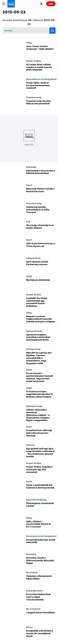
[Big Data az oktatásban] (41, 284)
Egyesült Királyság (36, 500)
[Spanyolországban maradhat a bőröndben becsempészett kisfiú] (41, 339)
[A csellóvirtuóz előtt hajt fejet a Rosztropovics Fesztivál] (41, 434)
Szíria (29, 481)
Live (51, 4)
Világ (29, 43)
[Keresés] (29, 31)
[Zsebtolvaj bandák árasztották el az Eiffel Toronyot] (41, 211)
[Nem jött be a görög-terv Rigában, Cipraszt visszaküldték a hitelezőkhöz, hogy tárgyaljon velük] (41, 358)
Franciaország (34, 97)
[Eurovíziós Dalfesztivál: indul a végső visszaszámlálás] (41, 598)
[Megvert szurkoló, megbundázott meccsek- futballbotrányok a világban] (41, 321)
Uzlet (29, 427)
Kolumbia (31, 167)
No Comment (33, 609)
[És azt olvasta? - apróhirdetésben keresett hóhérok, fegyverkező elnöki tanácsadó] (41, 377)
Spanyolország (34, 331)
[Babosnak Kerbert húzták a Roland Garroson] (41, 193)
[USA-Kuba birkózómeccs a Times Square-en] (41, 248)
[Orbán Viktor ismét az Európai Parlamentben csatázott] (41, 87)
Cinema (30, 445)
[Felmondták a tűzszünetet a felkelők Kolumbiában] (41, 175)
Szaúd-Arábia (34, 61)
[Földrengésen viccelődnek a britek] (41, 507)
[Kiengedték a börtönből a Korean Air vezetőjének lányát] (41, 635)
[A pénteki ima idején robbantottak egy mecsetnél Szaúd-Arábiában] (41, 302)
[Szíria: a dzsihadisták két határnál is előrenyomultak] (41, 489)
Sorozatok (32, 572)
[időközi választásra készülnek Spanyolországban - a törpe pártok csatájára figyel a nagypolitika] (41, 415)
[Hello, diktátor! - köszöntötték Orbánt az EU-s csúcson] (41, 526)
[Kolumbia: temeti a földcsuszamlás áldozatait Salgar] (41, 562)
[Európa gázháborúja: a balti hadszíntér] (41, 544)
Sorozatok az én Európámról (41, 79)
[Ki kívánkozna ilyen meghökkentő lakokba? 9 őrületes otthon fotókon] (41, 396)
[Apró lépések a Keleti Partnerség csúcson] (41, 266)
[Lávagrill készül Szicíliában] (41, 617)
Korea (29, 627)
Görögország (33, 349)
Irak (28, 221)
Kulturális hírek (34, 591)
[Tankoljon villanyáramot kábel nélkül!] (41, 580)
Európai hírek (33, 258)
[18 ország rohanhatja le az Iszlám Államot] (41, 229)
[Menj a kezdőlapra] (11, 4)
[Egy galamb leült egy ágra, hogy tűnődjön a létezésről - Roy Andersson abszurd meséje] (41, 453)
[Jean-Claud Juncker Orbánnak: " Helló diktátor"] (41, 50)
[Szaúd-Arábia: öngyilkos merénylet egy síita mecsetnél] (41, 471)
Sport (29, 185)
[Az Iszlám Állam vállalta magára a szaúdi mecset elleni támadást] (41, 69)
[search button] (52, 31)
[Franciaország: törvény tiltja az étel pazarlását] (41, 105)
